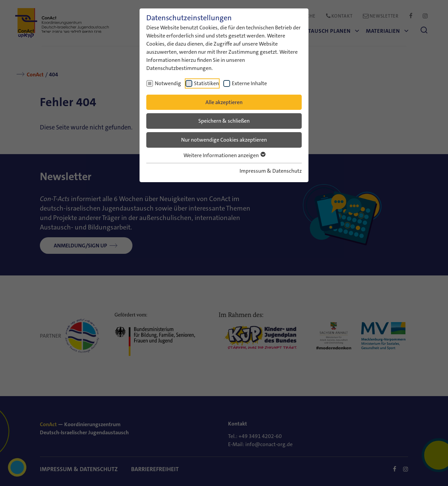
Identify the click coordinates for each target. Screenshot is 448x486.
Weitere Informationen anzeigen (224, 155)
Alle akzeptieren (224, 102)
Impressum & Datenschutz (271, 171)
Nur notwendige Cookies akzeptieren (224, 140)
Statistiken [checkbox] (206, 83)
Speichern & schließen (224, 121)
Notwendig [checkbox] (168, 83)
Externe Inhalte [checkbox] (249, 83)
